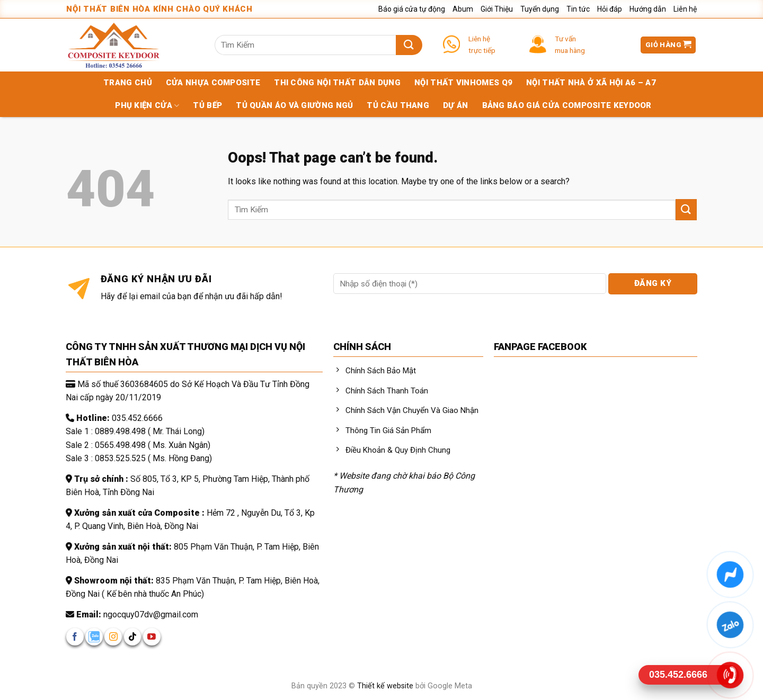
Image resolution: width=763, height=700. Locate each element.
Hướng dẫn (648, 9)
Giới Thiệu (497, 9)
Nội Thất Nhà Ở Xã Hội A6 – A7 (591, 83)
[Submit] (409, 45)
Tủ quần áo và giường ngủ (294, 105)
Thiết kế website (386, 686)
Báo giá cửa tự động (412, 9)
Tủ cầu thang (398, 105)
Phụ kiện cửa (147, 106)
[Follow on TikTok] (133, 637)
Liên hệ (685, 9)
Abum (463, 9)
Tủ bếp (207, 105)
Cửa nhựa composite (213, 83)
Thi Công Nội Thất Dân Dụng (337, 83)
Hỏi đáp (610, 9)
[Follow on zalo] (94, 637)
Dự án (456, 105)
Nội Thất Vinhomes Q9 (463, 83)
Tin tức (578, 9)
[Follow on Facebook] (75, 637)
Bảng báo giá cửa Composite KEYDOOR (567, 105)
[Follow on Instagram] (113, 637)
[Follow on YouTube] (152, 637)
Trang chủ (128, 83)
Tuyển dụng (540, 9)
